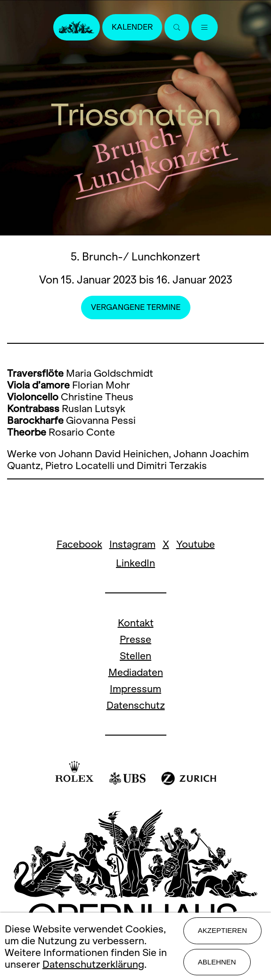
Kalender (132, 27)
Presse (135, 639)
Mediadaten (136, 672)
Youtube (196, 544)
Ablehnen (217, 962)
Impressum (135, 689)
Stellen (135, 656)
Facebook (79, 544)
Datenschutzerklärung (93, 964)
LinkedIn (135, 563)
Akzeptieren (222, 930)
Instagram (132, 544)
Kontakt (136, 623)
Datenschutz (136, 705)
